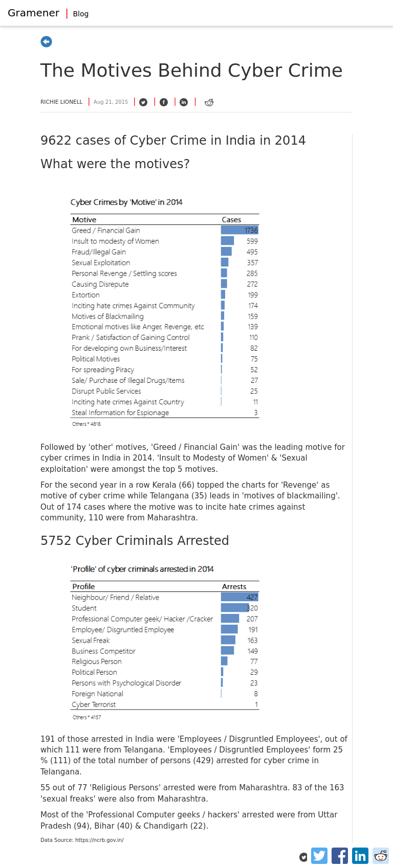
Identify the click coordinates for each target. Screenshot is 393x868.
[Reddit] (381, 856)
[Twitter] (319, 856)
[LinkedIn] (360, 856)
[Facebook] (340, 856)
